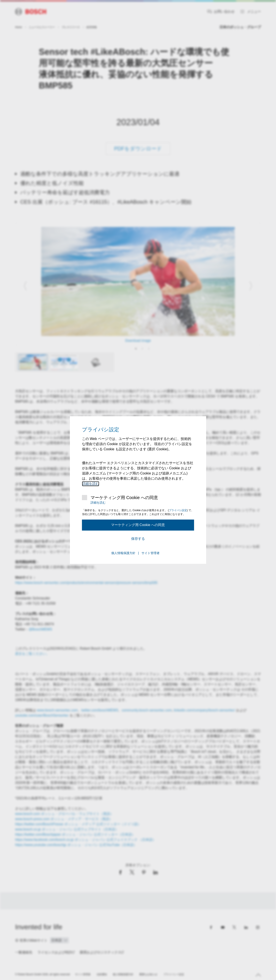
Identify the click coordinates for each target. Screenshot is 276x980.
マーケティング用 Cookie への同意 (124, 498)
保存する (138, 539)
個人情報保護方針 (123, 553)
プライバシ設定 (178, 510)
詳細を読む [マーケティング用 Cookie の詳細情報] (91, 484)
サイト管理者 (151, 553)
